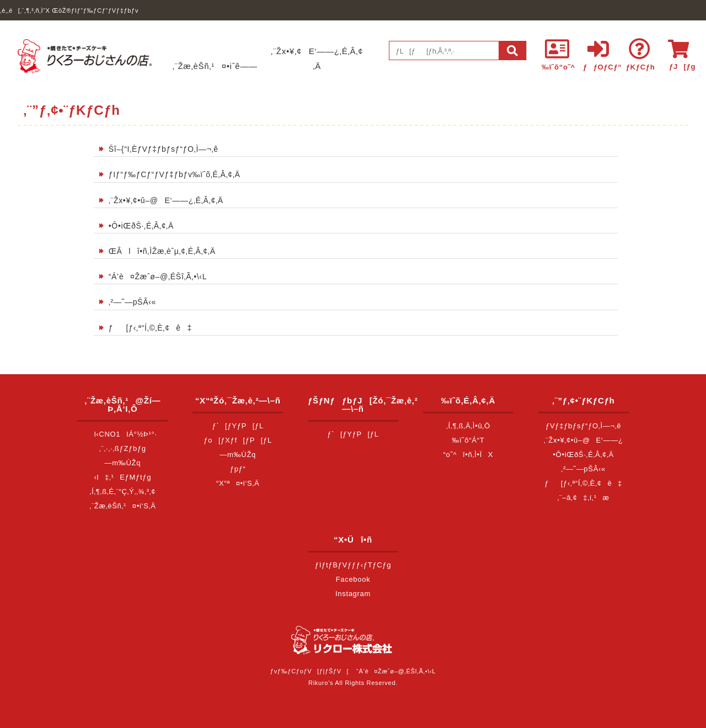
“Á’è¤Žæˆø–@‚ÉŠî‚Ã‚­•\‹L (158, 277)
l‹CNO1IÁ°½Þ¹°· (123, 434)
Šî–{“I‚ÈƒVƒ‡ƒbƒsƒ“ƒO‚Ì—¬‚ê (164, 149)
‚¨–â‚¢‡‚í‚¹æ (584, 498)
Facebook (353, 579)
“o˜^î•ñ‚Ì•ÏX (469, 455)
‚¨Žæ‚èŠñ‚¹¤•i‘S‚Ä (122, 506)
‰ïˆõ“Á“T (468, 440)
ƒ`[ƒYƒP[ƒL (237, 426)
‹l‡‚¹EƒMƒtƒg (123, 477)
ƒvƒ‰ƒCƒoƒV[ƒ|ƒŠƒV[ (309, 671)
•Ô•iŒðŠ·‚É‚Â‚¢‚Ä (141, 226)
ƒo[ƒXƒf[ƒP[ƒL (238, 440)
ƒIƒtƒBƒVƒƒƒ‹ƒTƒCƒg (353, 565)
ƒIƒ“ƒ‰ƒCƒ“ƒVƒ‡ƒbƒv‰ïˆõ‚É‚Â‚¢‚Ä (175, 174)
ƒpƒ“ (238, 469)
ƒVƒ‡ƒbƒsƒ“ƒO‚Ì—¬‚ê (583, 426)
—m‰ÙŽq (123, 463)
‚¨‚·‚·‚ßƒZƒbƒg (123, 448)
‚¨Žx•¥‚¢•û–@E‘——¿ (584, 440)
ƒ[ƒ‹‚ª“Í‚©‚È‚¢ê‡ (150, 328)
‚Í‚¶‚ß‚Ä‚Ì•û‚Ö (468, 426)
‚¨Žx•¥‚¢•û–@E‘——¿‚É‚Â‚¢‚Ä (166, 200)
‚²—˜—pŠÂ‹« (132, 302)
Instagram (353, 594)
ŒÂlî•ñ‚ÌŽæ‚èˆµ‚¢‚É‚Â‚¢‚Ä (162, 251)
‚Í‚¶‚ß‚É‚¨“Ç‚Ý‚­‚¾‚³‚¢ (122, 491)
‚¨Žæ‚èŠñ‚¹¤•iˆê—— (215, 66)
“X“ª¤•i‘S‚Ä (238, 483)
